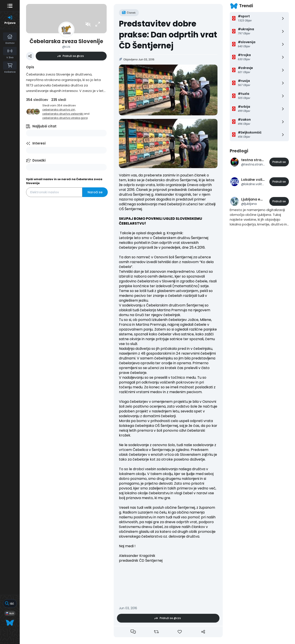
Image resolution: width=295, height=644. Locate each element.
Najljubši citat (44, 126)
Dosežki (39, 160)
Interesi (39, 143)
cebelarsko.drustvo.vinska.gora (65, 118)
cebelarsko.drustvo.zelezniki (63, 114)
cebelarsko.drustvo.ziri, (59, 110)
